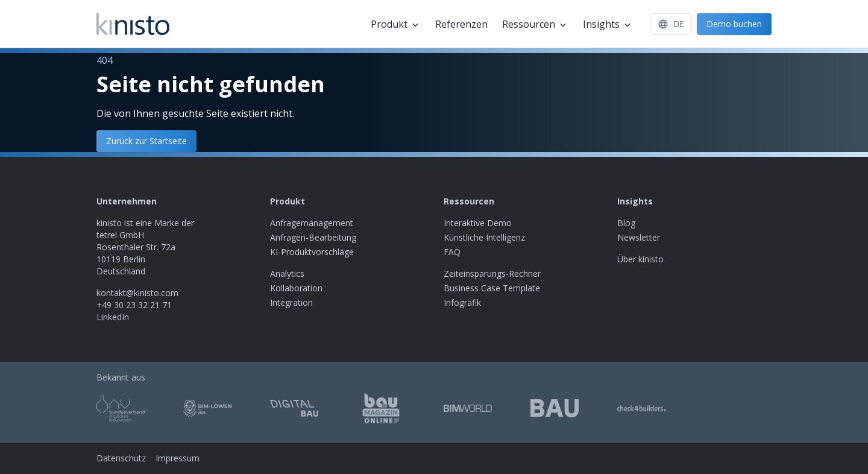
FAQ (452, 252)
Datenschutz (121, 458)
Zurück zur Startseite (146, 141)
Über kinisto (640, 259)
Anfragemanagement (312, 223)
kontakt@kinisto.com (137, 293)
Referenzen (461, 24)
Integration (291, 302)
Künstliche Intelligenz (484, 237)
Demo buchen (734, 24)
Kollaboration (296, 288)
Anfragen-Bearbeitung (313, 237)
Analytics (287, 273)
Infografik (462, 302)
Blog (626, 223)
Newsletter (639, 237)
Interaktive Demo (478, 223)
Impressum (178, 458)
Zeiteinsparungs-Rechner (492, 273)
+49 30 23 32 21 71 (134, 305)
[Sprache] (671, 24)
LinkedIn (113, 317)
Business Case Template (492, 288)
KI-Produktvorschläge (312, 252)
